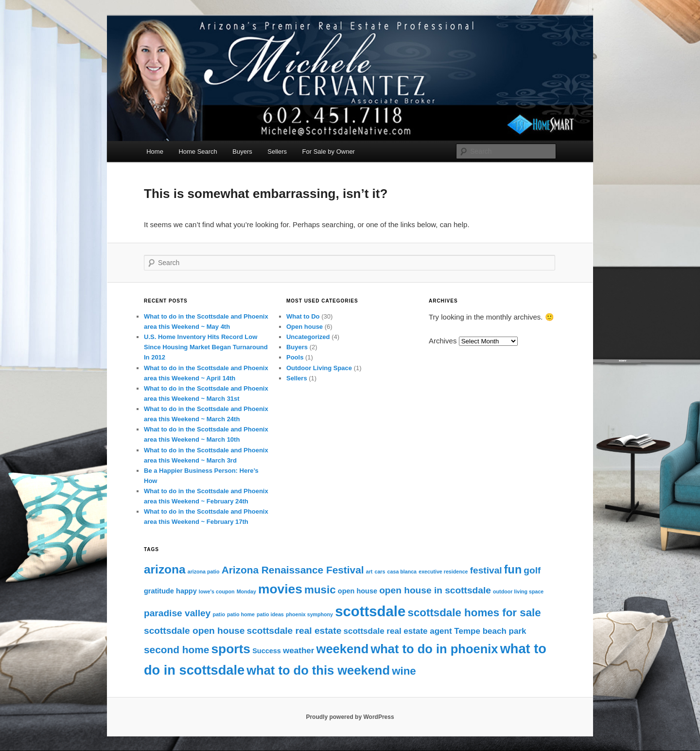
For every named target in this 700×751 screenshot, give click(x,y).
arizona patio (204, 572)
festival (486, 570)
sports (231, 649)
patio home (241, 614)
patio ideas (270, 614)
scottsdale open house (194, 631)
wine (404, 671)
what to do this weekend (318, 670)
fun (513, 570)
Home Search (198, 152)
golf (532, 570)
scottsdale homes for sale (474, 613)
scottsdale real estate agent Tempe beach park (435, 631)
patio (219, 614)
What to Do (303, 316)
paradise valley (177, 613)
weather (298, 651)
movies (280, 589)
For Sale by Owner (329, 152)
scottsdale (370, 611)
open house (358, 591)
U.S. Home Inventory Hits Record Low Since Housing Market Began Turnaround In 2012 (206, 347)
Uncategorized (308, 337)
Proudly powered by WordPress (350, 717)
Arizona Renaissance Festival (293, 570)
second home (176, 650)
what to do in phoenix (434, 649)
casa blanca (402, 572)
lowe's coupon (217, 591)
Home (155, 152)
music (320, 590)
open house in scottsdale (435, 590)
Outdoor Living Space (319, 368)
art (369, 572)
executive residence (443, 572)
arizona (165, 569)
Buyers (242, 152)
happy (186, 591)
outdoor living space (518, 591)
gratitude (159, 591)
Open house (305, 327)
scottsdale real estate (294, 631)
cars (380, 572)
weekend (343, 649)
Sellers (277, 152)
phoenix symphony (309, 614)
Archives (443, 341)
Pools (295, 357)
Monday (246, 591)
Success (267, 651)
